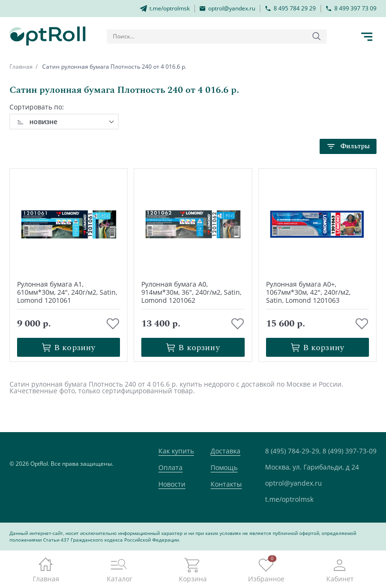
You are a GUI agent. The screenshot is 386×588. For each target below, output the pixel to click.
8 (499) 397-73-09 (349, 451)
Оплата (170, 467)
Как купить (176, 451)
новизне (43, 122)
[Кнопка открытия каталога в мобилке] (367, 36)
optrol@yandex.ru (294, 483)
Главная (21, 67)
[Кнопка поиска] (317, 36)
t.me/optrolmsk (289, 499)
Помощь (224, 467)
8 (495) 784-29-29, (293, 451)
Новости (172, 484)
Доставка (225, 451)
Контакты (226, 484)
